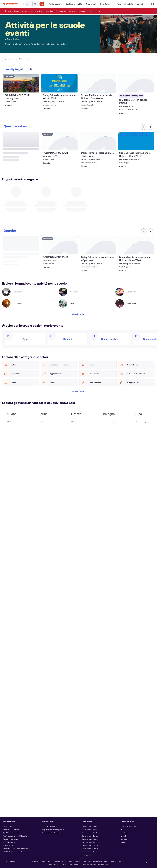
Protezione (87, 861)
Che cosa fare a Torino (89, 842)
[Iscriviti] (151, 4)
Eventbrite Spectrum (10, 839)
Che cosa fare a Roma (89, 826)
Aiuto (50, 861)
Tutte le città (86, 855)
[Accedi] (140, 4)
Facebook (124, 833)
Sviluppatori (98, 861)
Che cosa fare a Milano (89, 830)
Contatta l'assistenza (128, 826)
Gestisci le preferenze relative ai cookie (96, 864)
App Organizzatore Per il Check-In (15, 836)
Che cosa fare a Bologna (90, 839)
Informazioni (35, 861)
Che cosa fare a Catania (90, 849)
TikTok (123, 842)
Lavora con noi (59, 861)
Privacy (121, 861)
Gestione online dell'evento (52, 833)
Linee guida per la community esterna (16, 849)
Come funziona (8, 826)
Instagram (124, 839)
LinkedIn (124, 836)
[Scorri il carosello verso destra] (150, 240)
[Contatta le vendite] (74, 4)
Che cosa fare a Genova (90, 852)
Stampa (70, 861)
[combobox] (38, 4)
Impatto (78, 861)
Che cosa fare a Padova (90, 845)
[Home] (10, 4)
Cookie (62, 864)
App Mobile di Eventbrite (12, 833)
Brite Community (9, 842)
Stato (106, 861)
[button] (106, 4)
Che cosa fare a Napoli (89, 833)
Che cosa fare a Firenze (90, 836)
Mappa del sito (8, 845)
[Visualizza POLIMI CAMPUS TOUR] (21, 83)
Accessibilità (52, 864)
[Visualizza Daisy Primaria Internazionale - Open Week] (59, 83)
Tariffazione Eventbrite (11, 830)
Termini (113, 861)
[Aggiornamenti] (55, 4)
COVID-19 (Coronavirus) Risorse (15, 852)
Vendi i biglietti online (50, 826)
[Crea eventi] (91, 4)
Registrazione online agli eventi (53, 830)
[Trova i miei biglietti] (125, 4)
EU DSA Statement (73, 864)
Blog (44, 861)
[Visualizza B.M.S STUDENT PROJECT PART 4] (136, 83)
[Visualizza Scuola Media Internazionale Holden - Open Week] (98, 83)
